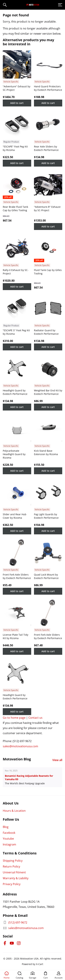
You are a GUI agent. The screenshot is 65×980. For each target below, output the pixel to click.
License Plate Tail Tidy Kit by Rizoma (16, 636)
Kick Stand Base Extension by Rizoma (46, 452)
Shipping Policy (13, 861)
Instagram (9, 844)
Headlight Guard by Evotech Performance (15, 392)
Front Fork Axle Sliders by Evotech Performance (17, 576)
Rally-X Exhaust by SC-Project (16, 272)
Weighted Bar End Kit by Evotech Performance (48, 392)
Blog (6, 827)
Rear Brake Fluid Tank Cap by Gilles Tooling (15, 209)
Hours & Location (14, 811)
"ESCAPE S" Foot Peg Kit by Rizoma (16, 332)
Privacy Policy (12, 884)
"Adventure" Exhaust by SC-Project (17, 88)
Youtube (8, 839)
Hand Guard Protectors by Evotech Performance (48, 88)
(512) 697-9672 (15, 922)
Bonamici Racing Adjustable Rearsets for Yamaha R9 (29, 778)
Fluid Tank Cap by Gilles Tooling (48, 272)
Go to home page (14, 718)
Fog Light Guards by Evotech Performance (46, 516)
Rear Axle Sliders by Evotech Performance (46, 148)
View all (57, 760)
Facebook (9, 833)
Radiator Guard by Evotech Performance (46, 332)
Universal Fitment (14, 872)
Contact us (35, 718)
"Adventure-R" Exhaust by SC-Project (47, 209)
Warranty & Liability (16, 878)
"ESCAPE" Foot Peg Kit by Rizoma (15, 148)
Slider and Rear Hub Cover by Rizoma (15, 516)
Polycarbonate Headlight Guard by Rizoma (14, 454)
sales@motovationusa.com (20, 746)
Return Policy (11, 866)
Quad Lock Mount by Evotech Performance (46, 576)
